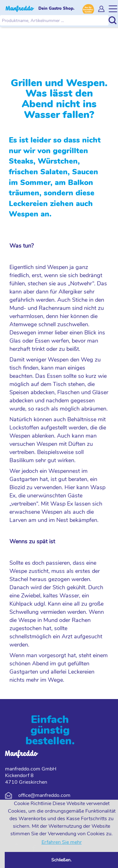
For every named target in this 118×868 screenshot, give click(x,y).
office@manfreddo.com (44, 795)
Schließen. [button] (61, 860)
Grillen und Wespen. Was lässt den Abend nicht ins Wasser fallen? (62, 99)
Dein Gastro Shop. (56, 8)
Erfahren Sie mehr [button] (62, 842)
